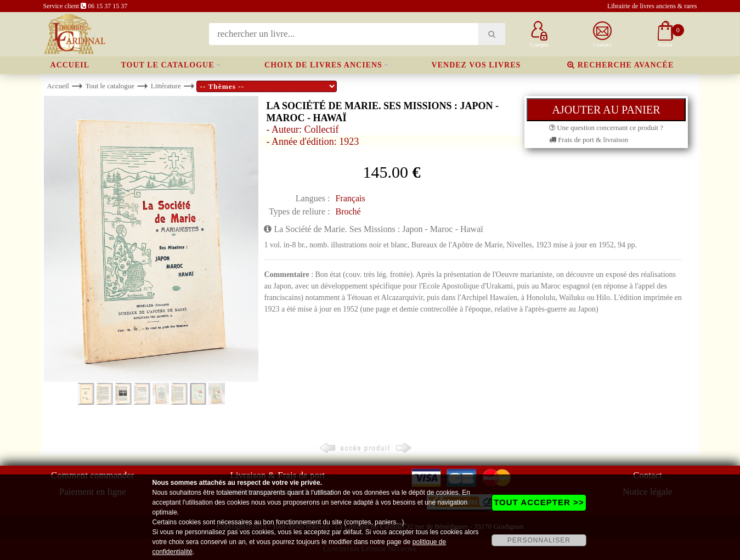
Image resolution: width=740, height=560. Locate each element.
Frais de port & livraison (589, 140)
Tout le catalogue (168, 65)
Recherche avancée (620, 65)
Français (350, 198)
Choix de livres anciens (323, 65)
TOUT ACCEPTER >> (539, 502)
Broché (348, 211)
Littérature (166, 86)
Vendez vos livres (476, 65)
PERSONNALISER (539, 540)
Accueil (70, 65)
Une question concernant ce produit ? (606, 128)
